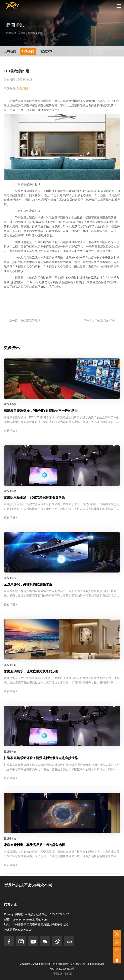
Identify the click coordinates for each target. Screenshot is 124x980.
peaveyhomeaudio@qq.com (30, 919)
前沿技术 (46, 51)
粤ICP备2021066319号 (62, 969)
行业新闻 (28, 51)
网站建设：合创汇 (62, 974)
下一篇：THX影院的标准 (99, 321)
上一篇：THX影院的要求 (25, 321)
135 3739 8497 (59, 914)
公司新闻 (10, 51)
